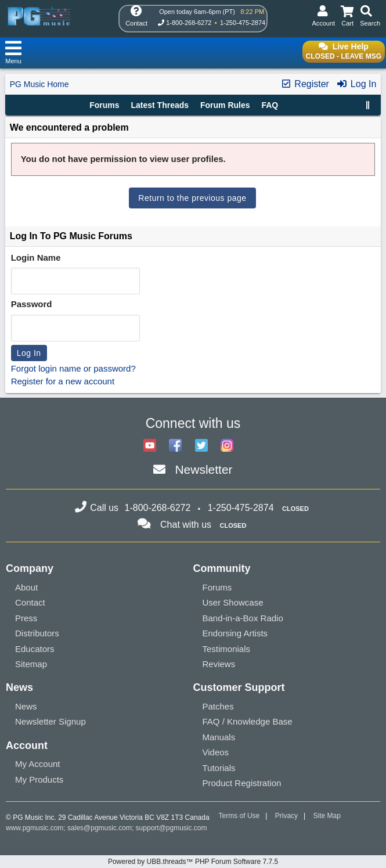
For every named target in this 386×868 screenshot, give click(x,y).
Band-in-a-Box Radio (243, 618)
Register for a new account (63, 381)
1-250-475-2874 (243, 23)
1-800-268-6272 (189, 23)
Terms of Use (239, 816)
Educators (35, 649)
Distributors (37, 633)
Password (32, 304)
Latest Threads (160, 105)
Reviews (219, 664)
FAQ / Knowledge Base (248, 721)
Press (26, 618)
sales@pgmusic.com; (102, 828)
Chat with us (186, 525)
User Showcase (233, 602)
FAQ (270, 105)
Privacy (286, 816)
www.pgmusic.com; (36, 828)
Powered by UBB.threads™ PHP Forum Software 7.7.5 (193, 862)
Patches (218, 706)
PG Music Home (39, 84)
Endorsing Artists (235, 633)
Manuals (219, 737)
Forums (104, 105)
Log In (356, 84)
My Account (38, 764)
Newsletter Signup (50, 721)
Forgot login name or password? (73, 368)
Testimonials (227, 649)
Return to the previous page (192, 198)
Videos (216, 752)
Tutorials (219, 768)
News (26, 706)
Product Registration (242, 783)
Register (305, 84)
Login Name (36, 257)
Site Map (327, 816)
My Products (39, 779)
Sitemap (31, 664)
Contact (30, 602)
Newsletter (203, 469)
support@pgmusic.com (172, 828)
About (26, 587)
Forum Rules (225, 105)
